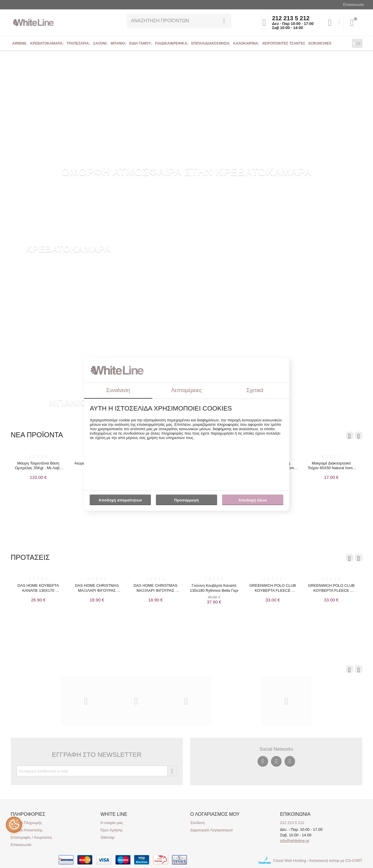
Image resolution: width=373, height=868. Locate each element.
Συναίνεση (118, 390)
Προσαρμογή (186, 501)
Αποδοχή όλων (253, 500)
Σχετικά (255, 390)
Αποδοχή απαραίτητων (120, 500)
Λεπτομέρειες (186, 390)
